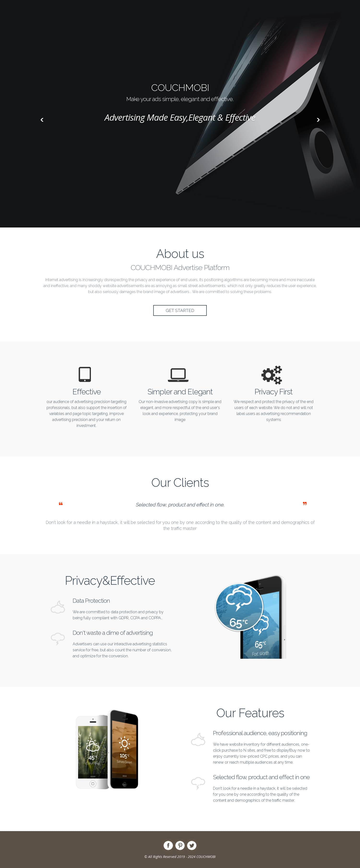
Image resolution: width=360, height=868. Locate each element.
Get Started (180, 310)
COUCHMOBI (206, 857)
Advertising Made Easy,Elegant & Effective (180, 117)
